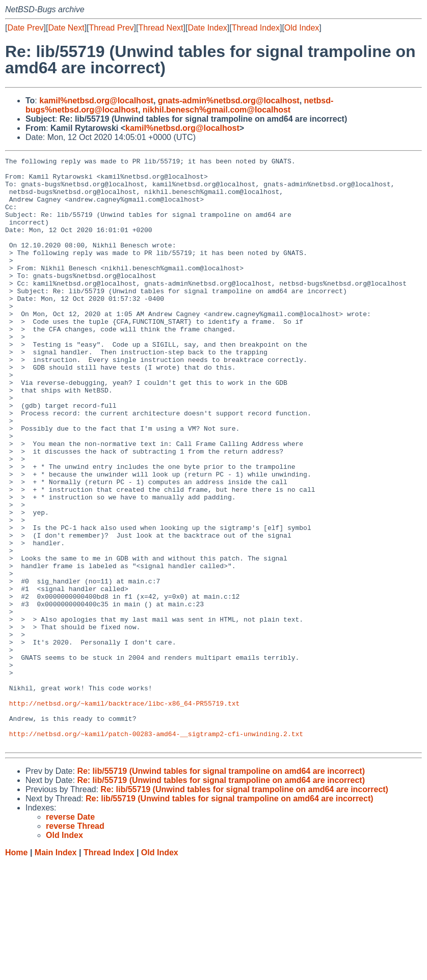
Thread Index (256, 28)
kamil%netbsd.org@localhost (96, 101)
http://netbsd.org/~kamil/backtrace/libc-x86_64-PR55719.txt (124, 813)
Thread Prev (112, 28)
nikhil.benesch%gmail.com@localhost (217, 110)
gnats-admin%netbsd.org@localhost (229, 101)
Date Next (66, 28)
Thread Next (161, 28)
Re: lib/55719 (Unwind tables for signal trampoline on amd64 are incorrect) (221, 889)
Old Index (302, 28)
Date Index (207, 28)
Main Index (56, 970)
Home (16, 970)
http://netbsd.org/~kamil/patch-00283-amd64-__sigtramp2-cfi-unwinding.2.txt (156, 850)
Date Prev (25, 28)
